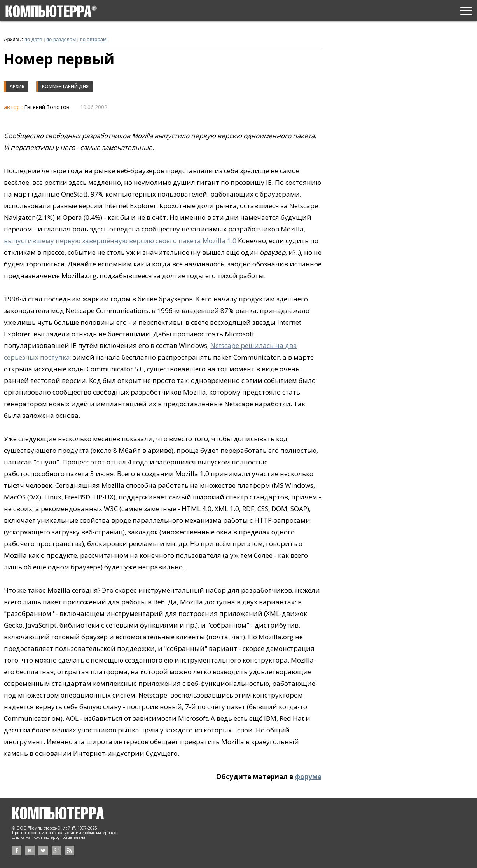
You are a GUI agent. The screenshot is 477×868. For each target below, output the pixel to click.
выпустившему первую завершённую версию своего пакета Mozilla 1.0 (120, 241)
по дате (33, 39)
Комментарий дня (65, 86)
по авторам (93, 39)
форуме (308, 777)
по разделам (61, 39)
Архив (17, 86)
